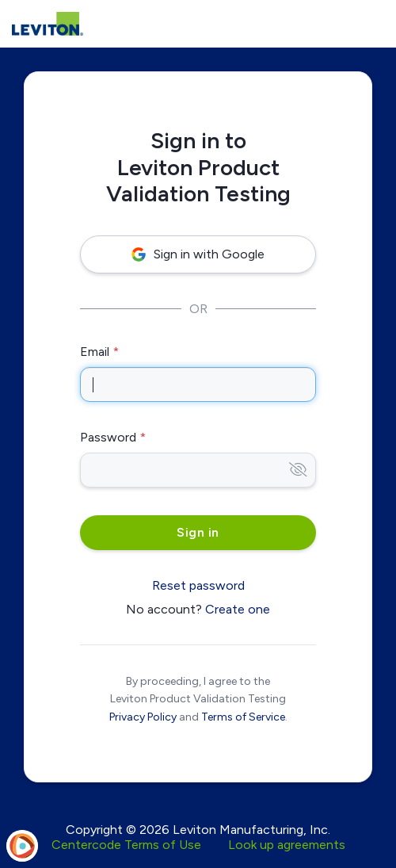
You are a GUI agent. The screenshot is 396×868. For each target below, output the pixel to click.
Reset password (198, 585)
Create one (238, 609)
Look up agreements (287, 845)
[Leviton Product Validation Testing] (48, 24)
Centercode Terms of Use (126, 845)
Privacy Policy (143, 717)
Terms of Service (243, 717)
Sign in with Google (198, 254)
